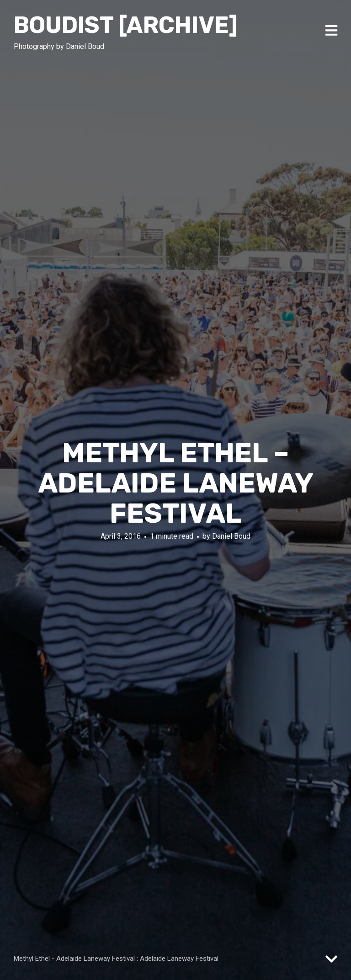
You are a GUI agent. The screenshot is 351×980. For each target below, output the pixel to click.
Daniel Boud (231, 536)
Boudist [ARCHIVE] (126, 25)
